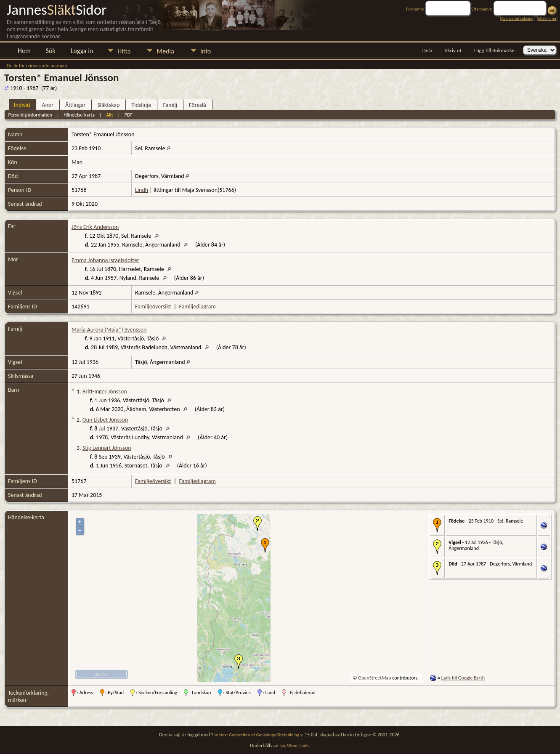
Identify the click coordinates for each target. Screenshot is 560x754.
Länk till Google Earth (463, 678)
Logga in (82, 51)
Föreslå (198, 105)
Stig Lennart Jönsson (107, 448)
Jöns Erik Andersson (95, 227)
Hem (24, 51)
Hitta (124, 51)
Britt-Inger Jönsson (105, 392)
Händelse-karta (79, 115)
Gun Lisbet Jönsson (105, 420)
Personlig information (30, 115)
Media (165, 51)
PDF (129, 115)
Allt (109, 115)
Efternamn (547, 18)
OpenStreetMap (374, 678)
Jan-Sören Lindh (294, 746)
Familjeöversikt (153, 307)
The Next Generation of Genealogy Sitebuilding (255, 735)
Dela (427, 50)
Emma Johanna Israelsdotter (105, 260)
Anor (48, 105)
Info (206, 51)
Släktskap (108, 105)
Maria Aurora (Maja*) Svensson (109, 330)
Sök (51, 51)
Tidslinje (141, 105)
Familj (170, 105)
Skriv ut (453, 50)
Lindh (142, 190)
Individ (22, 105)
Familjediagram (198, 307)
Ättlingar (75, 105)
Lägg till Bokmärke (494, 50)
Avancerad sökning (517, 18)
